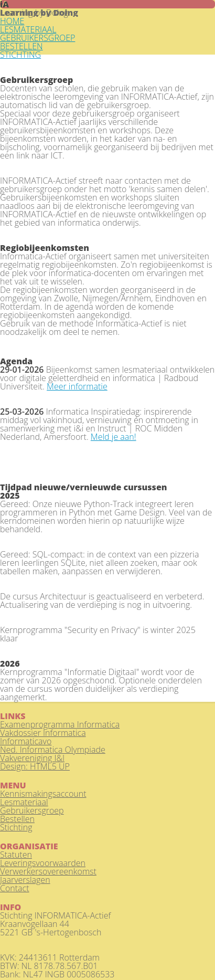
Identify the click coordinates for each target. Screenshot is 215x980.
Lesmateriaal (24, 802)
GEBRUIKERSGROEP (37, 38)
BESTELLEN (21, 46)
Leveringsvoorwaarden (43, 863)
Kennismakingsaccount (43, 794)
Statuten (16, 855)
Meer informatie (77, 386)
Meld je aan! (114, 437)
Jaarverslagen (25, 880)
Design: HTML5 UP (35, 766)
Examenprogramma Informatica (60, 724)
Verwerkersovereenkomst (48, 871)
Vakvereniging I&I (32, 758)
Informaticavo (26, 741)
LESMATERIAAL (28, 29)
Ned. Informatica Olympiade (53, 750)
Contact (15, 888)
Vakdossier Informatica (43, 733)
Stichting (16, 827)
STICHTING (20, 55)
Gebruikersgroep (32, 810)
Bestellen (17, 819)
